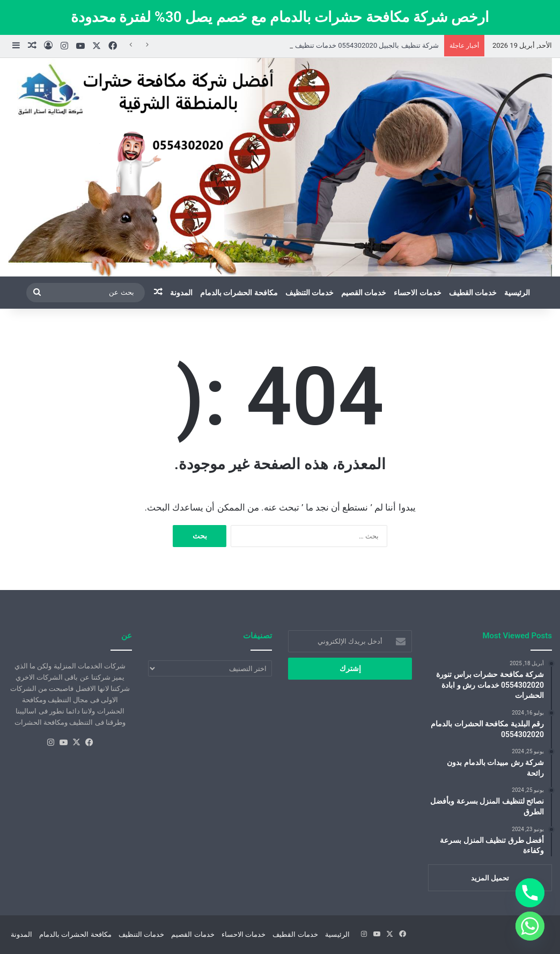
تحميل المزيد (490, 878)
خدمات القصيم (364, 293)
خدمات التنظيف (310, 293)
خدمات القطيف (473, 293)
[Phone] (530, 893)
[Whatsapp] (530, 926)
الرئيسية (517, 293)
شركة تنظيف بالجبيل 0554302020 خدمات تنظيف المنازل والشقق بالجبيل (332, 45)
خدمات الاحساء (417, 293)
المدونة (181, 293)
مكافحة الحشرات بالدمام (239, 293)
